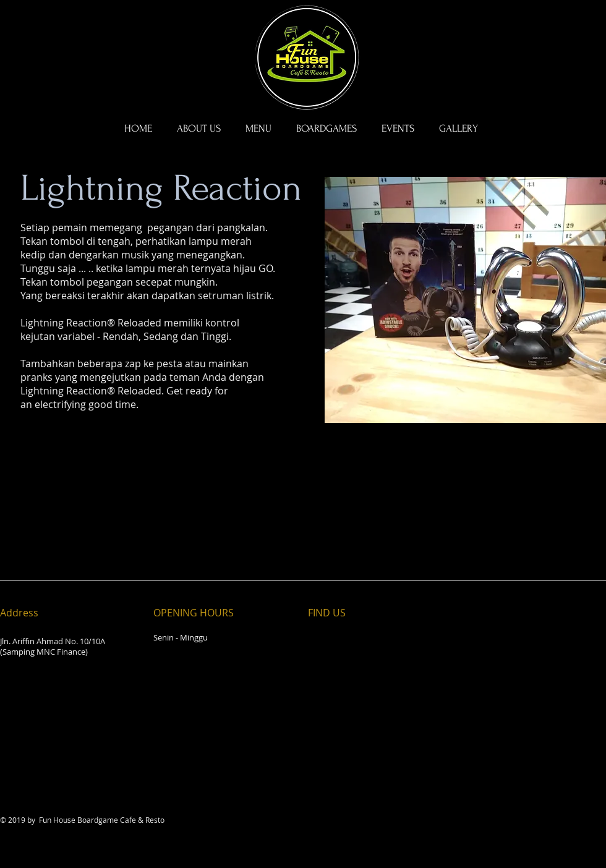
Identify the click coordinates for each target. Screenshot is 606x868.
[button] (326, 129)
